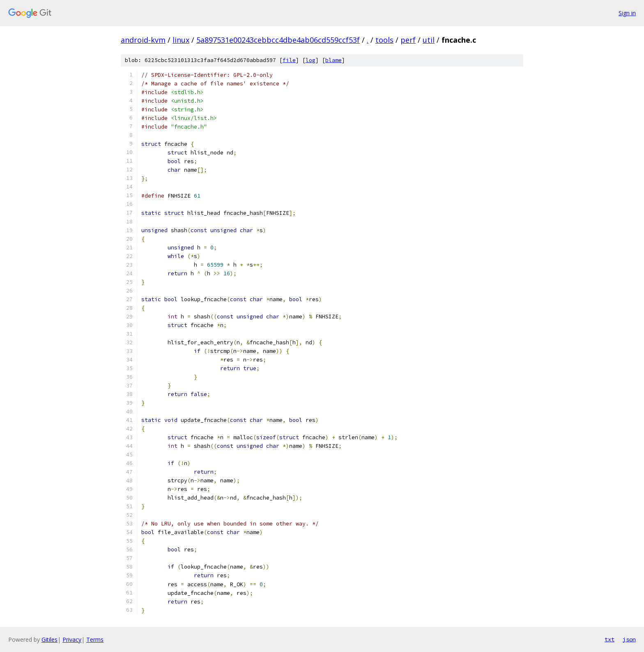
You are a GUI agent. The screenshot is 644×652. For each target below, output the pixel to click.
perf (408, 40)
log (310, 60)
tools (384, 40)
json (629, 639)
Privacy (72, 639)
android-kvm (143, 40)
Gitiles (49, 639)
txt (609, 639)
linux (181, 40)
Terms (95, 639)
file (289, 60)
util (429, 40)
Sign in (627, 13)
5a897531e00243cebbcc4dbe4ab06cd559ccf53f (278, 40)
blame (333, 60)
